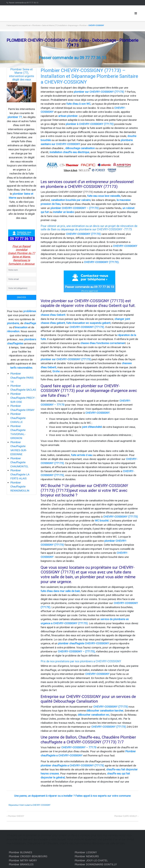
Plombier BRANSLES (21, 864)
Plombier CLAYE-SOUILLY (126, 816)
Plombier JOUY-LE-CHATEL (91, 860)
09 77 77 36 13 (22, 239)
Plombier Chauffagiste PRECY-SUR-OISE (23, 398)
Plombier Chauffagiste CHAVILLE (18, 418)
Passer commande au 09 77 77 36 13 (24, 3)
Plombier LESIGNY (86, 852)
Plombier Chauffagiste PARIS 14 (22, 378)
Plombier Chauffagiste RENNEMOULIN (20, 487)
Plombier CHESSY (16, 816)
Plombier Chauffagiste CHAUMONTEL (19, 462)
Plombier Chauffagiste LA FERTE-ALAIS (20, 474)
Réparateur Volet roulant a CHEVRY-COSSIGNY (30, 805)
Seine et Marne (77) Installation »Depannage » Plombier (64, 25)
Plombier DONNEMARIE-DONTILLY (96, 864)
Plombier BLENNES (20, 852)
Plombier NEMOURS (87, 856)
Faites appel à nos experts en (19, 25)
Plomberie (36, 25)
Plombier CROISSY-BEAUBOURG (28, 856)
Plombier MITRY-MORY (23, 860)
